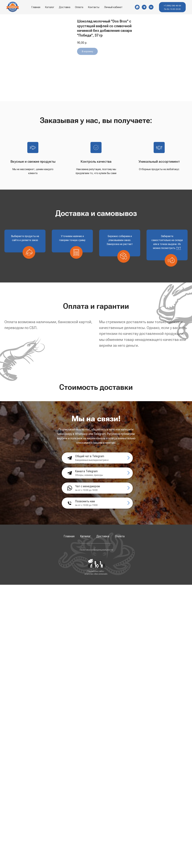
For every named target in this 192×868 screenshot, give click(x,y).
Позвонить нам (85, 501)
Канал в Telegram (86, 471)
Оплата (79, 7)
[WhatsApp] (137, 7)
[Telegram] (144, 7)
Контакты (94, 7)
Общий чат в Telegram (90, 456)
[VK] (151, 7)
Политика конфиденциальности (96, 550)
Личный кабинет (113, 7)
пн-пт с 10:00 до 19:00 (86, 505)
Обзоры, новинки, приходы (89, 475)
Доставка (65, 7)
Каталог (50, 7)
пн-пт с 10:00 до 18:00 (86, 490)
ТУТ (179, 248)
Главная (36, 7)
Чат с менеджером (88, 486)
